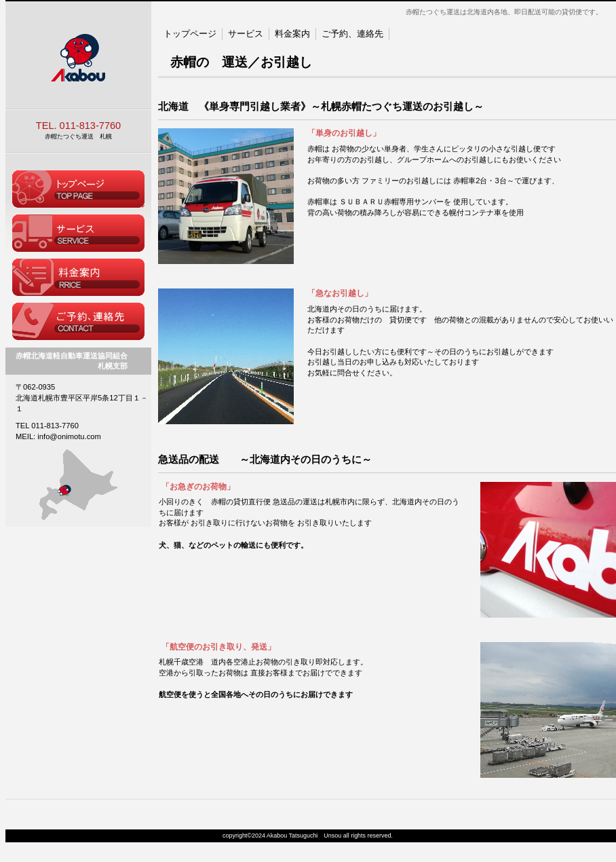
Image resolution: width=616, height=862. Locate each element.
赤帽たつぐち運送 (78, 55)
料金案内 (78, 277)
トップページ (78, 189)
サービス (246, 34)
